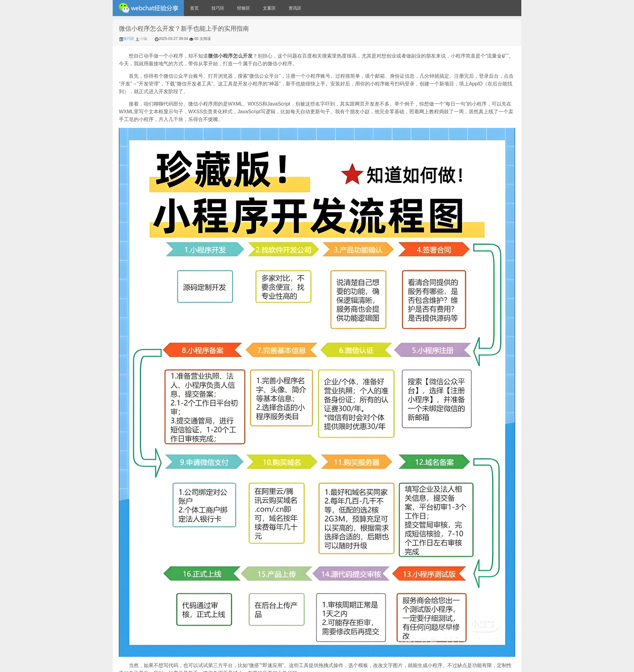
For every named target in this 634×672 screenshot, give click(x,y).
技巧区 (218, 8)
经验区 (244, 8)
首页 (194, 8)
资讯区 (295, 8)
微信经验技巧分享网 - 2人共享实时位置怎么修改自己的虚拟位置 (148, 8)
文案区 (269, 8)
